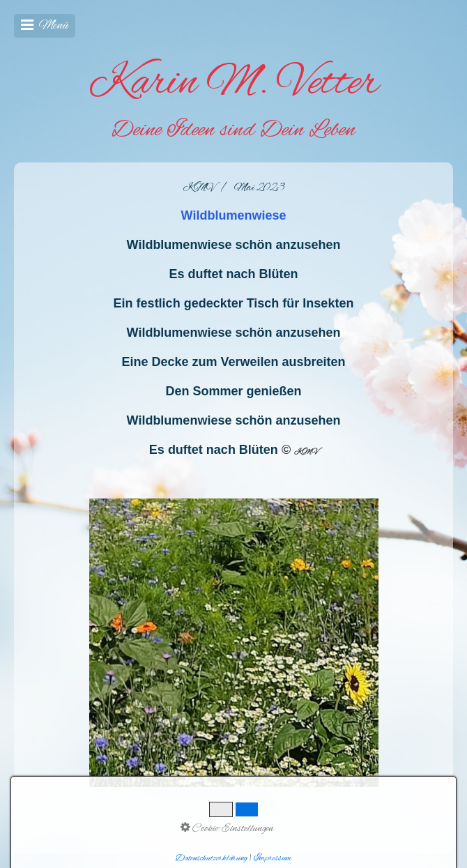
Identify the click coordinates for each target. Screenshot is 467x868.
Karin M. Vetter (234, 84)
